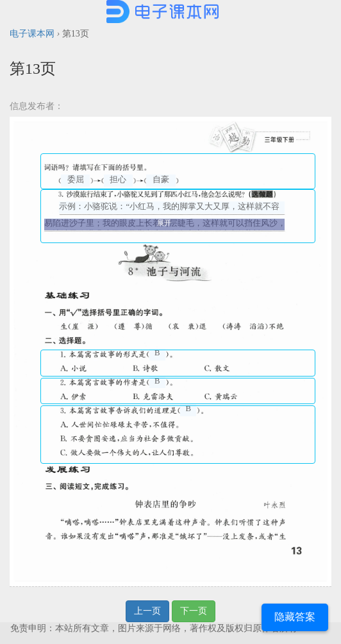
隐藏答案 (295, 617)
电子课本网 (32, 34)
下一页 (194, 611)
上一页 (147, 611)
